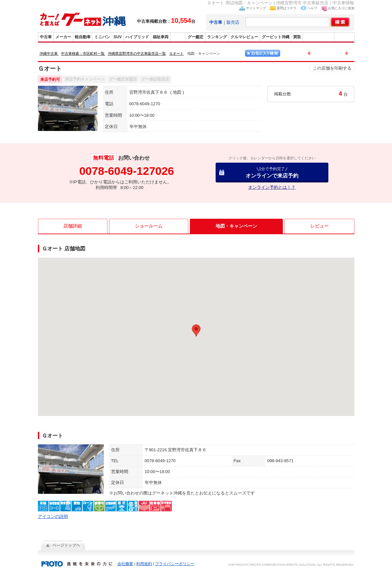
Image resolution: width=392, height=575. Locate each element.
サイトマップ (256, 8)
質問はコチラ (286, 8)
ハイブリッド (137, 37)
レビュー (319, 226)
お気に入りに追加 (341, 8)
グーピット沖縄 (276, 37)
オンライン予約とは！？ (272, 187)
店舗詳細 (73, 226)
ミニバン (102, 37)
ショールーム (149, 226)
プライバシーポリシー (175, 564)
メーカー (63, 37)
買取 (297, 37)
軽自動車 (83, 37)
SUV (118, 37)
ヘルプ (312, 8)
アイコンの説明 (53, 516)
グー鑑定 (196, 37)
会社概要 (125, 564)
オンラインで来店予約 (272, 172)
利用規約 (144, 564)
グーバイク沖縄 (318, 37)
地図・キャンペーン (236, 226)
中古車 (46, 37)
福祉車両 (161, 37)
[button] (196, 331)
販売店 (233, 22)
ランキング (217, 37)
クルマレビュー (244, 37)
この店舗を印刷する (332, 68)
